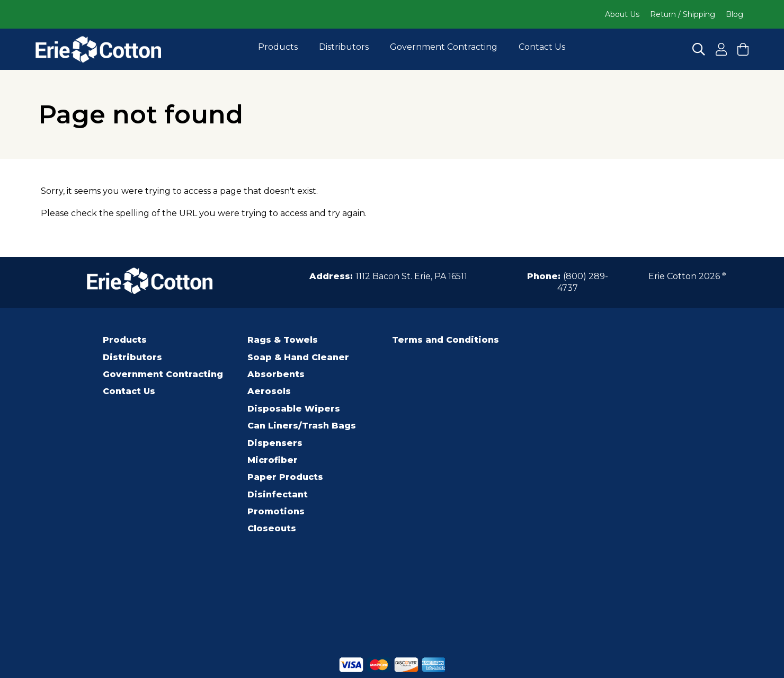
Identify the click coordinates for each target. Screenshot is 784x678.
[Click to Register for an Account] (721, 49)
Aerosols (269, 391)
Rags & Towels (283, 340)
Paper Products (285, 477)
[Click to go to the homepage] (98, 49)
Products (278, 47)
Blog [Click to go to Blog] (734, 14)
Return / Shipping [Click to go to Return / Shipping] (683, 14)
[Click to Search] (699, 49)
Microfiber (273, 460)
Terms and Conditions (446, 340)
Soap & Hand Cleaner (298, 357)
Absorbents (276, 374)
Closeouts (272, 528)
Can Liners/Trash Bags (302, 426)
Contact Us (542, 47)
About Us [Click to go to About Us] (622, 14)
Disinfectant (278, 494)
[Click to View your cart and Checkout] (743, 49)
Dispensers (275, 443)
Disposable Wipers (294, 409)
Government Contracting (444, 47)
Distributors (344, 47)
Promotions (276, 511)
